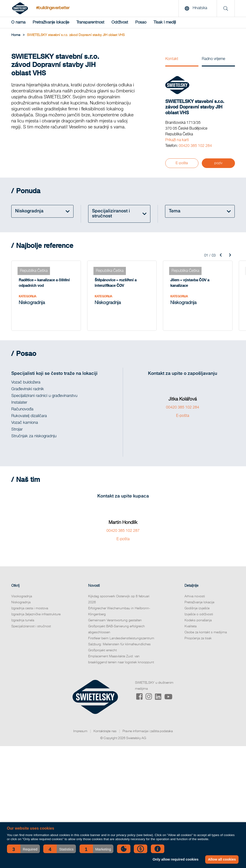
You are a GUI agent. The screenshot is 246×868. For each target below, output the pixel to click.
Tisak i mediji (165, 22)
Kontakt (172, 59)
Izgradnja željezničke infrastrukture (36, 614)
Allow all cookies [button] (222, 859)
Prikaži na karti (177, 140)
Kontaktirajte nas (105, 731)
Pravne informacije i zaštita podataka (148, 731)
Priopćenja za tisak (198, 638)
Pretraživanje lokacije (51, 22)
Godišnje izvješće (197, 608)
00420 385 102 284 (195, 146)
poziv (218, 163)
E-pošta (182, 163)
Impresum (80, 731)
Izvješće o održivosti (199, 614)
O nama (18, 22)
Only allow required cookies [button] (175, 859)
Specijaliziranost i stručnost (31, 626)
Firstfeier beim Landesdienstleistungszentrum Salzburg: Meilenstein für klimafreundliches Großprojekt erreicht (121, 644)
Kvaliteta (191, 626)
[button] (23, 849)
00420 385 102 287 (123, 531)
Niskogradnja (21, 602)
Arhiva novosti (195, 596)
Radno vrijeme (213, 59)
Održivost (120, 22)
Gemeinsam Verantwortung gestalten (115, 620)
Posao (141, 22)
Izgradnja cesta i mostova (30, 608)
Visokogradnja (22, 596)
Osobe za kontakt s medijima (206, 632)
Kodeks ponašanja (198, 620)
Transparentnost (90, 22)
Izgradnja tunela (23, 620)
